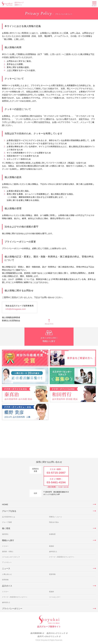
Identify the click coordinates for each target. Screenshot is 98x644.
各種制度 (52, 534)
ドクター (5, 546)
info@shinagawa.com (16, 309)
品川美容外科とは (9, 517)
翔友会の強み (54, 522)
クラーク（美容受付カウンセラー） (62, 557)
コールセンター (55, 597)
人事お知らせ (7, 574)
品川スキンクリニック (56, 633)
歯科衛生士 (53, 552)
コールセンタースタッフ (11, 557)
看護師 (52, 546)
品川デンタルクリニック (48, 636)
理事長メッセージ (56, 517)
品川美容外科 (36, 633)
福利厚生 (5, 534)
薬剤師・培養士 (8, 552)
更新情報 (52, 574)
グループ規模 (7, 522)
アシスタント (7, 562)
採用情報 (5, 580)
